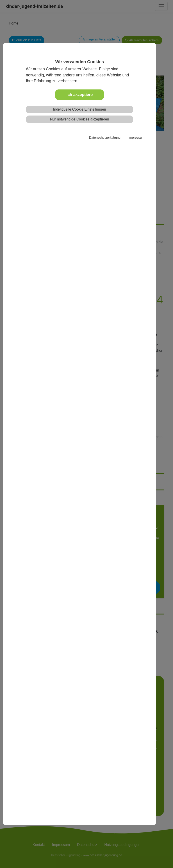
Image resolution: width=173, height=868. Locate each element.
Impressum (136, 138)
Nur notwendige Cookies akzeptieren (80, 119)
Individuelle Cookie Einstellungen (80, 109)
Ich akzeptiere (80, 95)
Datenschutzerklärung (105, 138)
